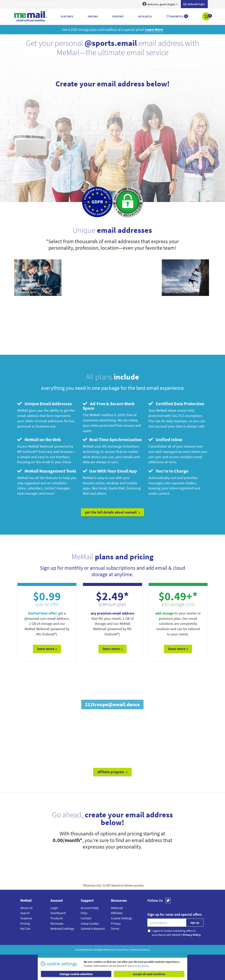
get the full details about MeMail (112, 512)
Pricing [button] (93, 16)
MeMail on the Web (39, 439)
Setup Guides (90, 923)
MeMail (86, 950)
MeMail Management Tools (47, 471)
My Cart (25, 928)
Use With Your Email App (110, 471)
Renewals (57, 923)
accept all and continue (149, 974)
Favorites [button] (177, 16)
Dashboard (58, 913)
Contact (86, 918)
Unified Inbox (165, 439)
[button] (206, 17)
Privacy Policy (122, 950)
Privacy (116, 923)
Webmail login (194, 4)
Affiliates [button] (145, 16)
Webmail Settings (62, 928)
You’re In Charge (168, 471)
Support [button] (118, 16)
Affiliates (117, 913)
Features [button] (67, 16)
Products (57, 918)
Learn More (47, 649)
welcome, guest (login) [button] (160, 4)
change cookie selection (76, 974)
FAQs (84, 913)
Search (25, 913)
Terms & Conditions (140, 950)
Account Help (90, 908)
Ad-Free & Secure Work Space (109, 406)
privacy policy (141, 966)
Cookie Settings (122, 918)
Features (26, 918)
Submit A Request (93, 928)
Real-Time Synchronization (112, 439)
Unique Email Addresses (45, 404)
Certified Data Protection (176, 404)
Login (54, 908)
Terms (115, 928)
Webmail (117, 908)
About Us (26, 908)
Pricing (25, 923)
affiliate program (112, 772)
